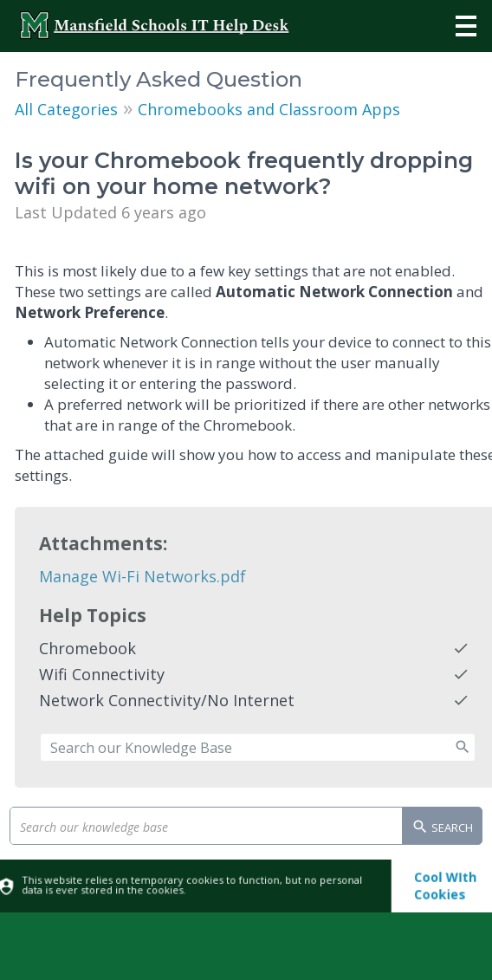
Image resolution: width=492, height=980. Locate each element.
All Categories (66, 109)
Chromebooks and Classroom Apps (269, 109)
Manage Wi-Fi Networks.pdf (142, 576)
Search (442, 828)
